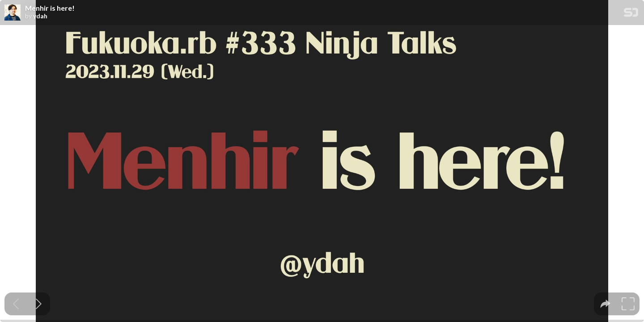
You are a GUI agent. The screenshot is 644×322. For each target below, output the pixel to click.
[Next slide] (39, 304)
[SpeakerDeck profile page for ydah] (13, 13)
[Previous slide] (16, 304)
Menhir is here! (50, 8)
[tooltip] (605, 304)
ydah (40, 16)
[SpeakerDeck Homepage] (631, 14)
